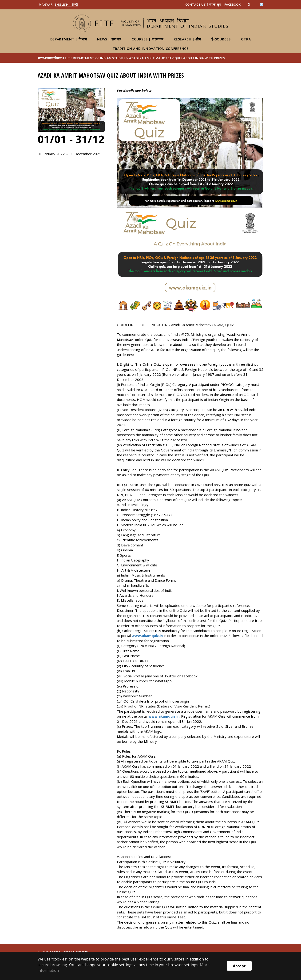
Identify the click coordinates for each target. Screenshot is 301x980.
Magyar (46, 4)
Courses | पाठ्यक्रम (147, 39)
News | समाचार (109, 39)
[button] (250, 4)
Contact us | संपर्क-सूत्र (203, 4)
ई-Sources (221, 39)
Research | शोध (188, 39)
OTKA (246, 39)
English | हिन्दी (66, 4)
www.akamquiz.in (147, 636)
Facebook (232, 4)
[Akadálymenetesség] (261, 4)
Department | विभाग (69, 39)
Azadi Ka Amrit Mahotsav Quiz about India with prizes (177, 58)
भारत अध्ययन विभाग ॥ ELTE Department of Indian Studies (82, 58)
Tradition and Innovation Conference (151, 49)
